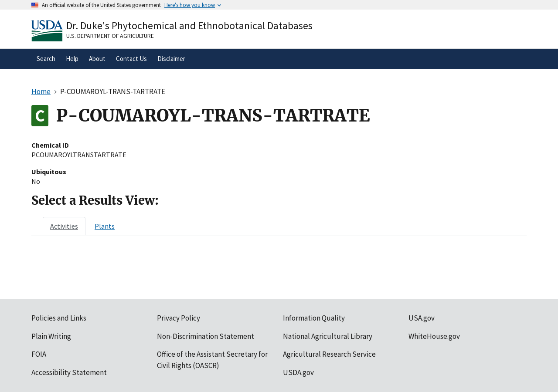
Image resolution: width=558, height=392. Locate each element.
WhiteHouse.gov (434, 336)
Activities (64, 226)
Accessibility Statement (69, 372)
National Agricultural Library (328, 336)
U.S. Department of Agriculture (110, 36)
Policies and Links (59, 318)
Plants (105, 226)
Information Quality (314, 318)
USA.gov (422, 318)
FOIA (39, 354)
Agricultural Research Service (329, 354)
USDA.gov (298, 372)
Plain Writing (51, 336)
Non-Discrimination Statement (206, 336)
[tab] (64, 226)
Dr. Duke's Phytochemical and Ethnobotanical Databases (189, 25)
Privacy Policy (179, 318)
